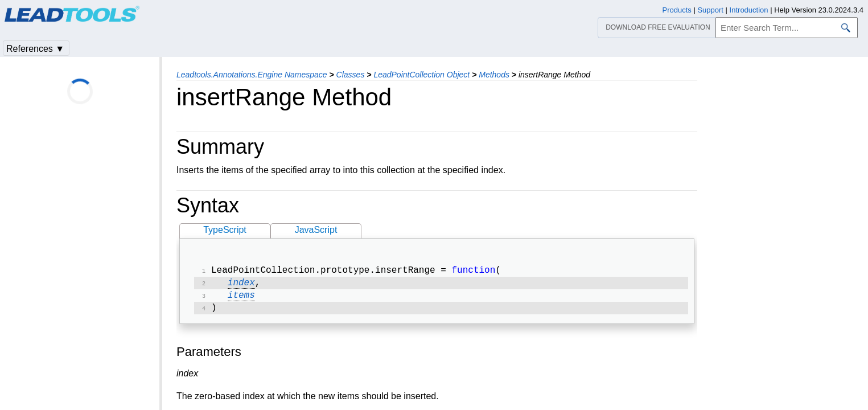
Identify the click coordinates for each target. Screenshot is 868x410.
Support (710, 10)
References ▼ (35, 49)
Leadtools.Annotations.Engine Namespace (252, 75)
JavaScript (316, 230)
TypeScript (225, 230)
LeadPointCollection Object (421, 75)
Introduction (749, 10)
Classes (351, 75)
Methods (494, 75)
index (241, 285)
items (241, 299)
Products (677, 10)
